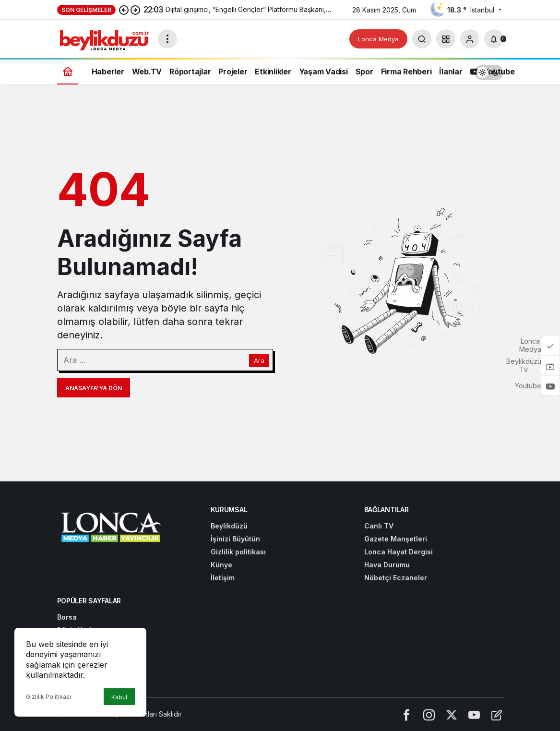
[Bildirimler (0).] (494, 39)
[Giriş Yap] (470, 39)
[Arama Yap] (422, 39)
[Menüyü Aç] (167, 39)
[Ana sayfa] (68, 71)
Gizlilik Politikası (48, 697)
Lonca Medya (378, 39)
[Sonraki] (135, 10)
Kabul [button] (119, 697)
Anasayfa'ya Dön (94, 388)
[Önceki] (124, 10)
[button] (446, 39)
